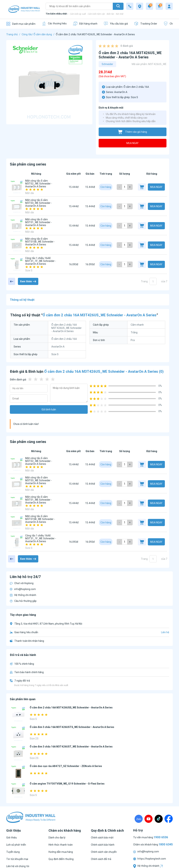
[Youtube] (149, 819)
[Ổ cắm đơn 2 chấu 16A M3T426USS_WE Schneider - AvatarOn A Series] (18, 714)
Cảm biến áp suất (78, 14)
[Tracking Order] (146, 24)
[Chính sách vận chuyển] (104, 852)
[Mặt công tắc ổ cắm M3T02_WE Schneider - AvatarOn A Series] (17, 187)
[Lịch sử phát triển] (16, 845)
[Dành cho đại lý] (57, 838)
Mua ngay (132, 143)
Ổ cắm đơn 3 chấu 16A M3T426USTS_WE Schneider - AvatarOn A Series (72, 727)
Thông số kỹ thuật (22, 300)
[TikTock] (159, 819)
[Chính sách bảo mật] (102, 838)
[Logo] (24, 9)
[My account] (169, 6)
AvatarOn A (121, 92)
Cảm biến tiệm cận (96, 14)
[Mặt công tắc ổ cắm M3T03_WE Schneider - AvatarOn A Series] (17, 206)
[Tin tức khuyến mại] (17, 859)
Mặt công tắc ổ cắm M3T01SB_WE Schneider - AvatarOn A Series (40, 242)
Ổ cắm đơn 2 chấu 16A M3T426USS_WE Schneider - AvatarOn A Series (71, 708)
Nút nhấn (120, 14)
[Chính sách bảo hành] (103, 845)
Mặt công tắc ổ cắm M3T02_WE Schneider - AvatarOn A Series (39, 184)
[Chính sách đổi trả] (101, 859)
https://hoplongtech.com (150, 859)
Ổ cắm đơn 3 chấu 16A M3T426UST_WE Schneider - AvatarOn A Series (71, 747)
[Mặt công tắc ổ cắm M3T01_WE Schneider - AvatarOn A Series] (17, 226)
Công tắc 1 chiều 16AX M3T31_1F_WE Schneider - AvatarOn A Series (41, 261)
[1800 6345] (130, 6)
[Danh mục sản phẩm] (21, 24)
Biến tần (110, 14)
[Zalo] (139, 819)
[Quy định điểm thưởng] (61, 859)
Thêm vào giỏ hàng (132, 132)
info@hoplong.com (23, 589)
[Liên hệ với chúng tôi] (18, 866)
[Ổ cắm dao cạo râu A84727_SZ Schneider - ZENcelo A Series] (18, 773)
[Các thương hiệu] (54, 24)
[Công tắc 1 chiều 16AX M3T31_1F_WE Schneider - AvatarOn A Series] (17, 264)
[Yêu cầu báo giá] (116, 24)
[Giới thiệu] (12, 838)
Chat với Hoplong (22, 583)
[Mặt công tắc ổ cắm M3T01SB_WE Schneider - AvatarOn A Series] (17, 245)
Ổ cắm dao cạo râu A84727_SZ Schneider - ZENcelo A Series (66, 766)
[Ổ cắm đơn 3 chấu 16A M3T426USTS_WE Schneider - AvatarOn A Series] (18, 734)
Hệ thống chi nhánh (23, 595)
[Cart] (159, 6)
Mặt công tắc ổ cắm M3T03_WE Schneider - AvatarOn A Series (39, 203)
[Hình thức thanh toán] (61, 845)
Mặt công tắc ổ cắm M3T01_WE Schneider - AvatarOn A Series (39, 222)
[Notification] (149, 6)
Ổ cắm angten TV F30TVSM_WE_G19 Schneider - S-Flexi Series (67, 784)
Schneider (107, 64)
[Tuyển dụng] (13, 852)
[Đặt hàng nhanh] (85, 24)
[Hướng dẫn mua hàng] (61, 852)
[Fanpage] (169, 819)
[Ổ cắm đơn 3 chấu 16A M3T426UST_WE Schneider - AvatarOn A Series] (18, 753)
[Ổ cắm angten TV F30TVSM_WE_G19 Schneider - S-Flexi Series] (18, 790)
